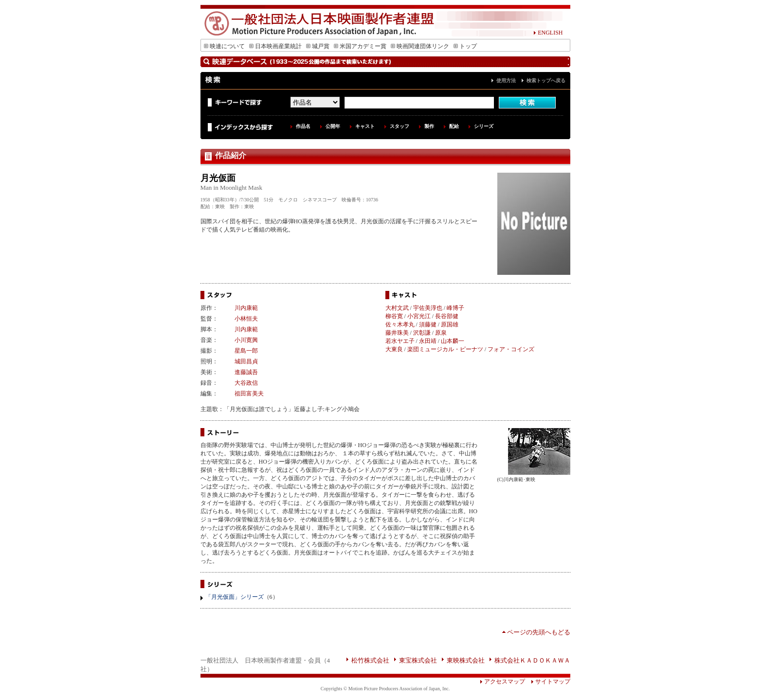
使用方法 (506, 81)
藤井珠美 (397, 333)
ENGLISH (548, 33)
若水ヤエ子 (400, 341)
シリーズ (484, 126)
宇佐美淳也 (428, 308)
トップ (465, 46)
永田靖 (428, 341)
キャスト (365, 126)
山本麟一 (453, 341)
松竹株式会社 (370, 660)
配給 (454, 126)
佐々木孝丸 (400, 324)
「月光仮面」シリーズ (235, 597)
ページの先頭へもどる (539, 632)
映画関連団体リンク (420, 46)
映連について (224, 46)
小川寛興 (246, 340)
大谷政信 (246, 383)
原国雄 (450, 324)
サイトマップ (548, 682)
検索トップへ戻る (546, 81)
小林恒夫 (246, 319)
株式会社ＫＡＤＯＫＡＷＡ (532, 660)
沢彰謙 (422, 333)
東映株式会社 (466, 660)
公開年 (333, 126)
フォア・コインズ (511, 349)
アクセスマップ (502, 682)
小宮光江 (419, 316)
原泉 (441, 333)
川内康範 (246, 308)
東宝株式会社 (418, 660)
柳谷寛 (394, 316)
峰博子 (455, 308)
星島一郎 (246, 351)
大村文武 (397, 308)
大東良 (394, 349)
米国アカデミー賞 (360, 46)
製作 (429, 126)
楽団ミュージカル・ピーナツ (445, 349)
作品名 (303, 126)
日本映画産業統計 (275, 46)
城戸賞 (318, 46)
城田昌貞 (246, 361)
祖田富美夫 (249, 394)
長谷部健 (447, 316)
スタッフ (400, 126)
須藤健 (428, 324)
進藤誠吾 (246, 372)
